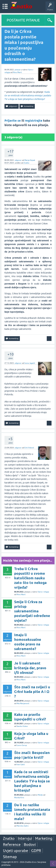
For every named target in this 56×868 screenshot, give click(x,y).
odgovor (18, 160)
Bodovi (30, 844)
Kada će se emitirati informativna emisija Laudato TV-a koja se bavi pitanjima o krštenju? (28, 95)
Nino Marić (17, 72)
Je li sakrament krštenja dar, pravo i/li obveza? (30, 668)
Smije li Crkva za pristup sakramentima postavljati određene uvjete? (32, 611)
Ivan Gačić (21, 765)
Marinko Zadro (23, 826)
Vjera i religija (43, 592)
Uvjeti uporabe (16, 851)
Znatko (26, 163)
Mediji (40, 795)
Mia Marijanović (23, 703)
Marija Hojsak (30, 160)
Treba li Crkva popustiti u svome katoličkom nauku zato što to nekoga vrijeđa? (30, 578)
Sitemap (10, 857)
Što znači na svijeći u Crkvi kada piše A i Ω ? (32, 692)
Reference (12, 844)
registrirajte (34, 121)
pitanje (17, 70)
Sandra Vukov (22, 726)
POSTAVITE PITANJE (23, 20)
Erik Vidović (29, 448)
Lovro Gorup (22, 745)
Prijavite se (13, 121)
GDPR (36, 851)
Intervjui (25, 838)
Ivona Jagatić (30, 363)
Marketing (44, 838)
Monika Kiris (19, 798)
